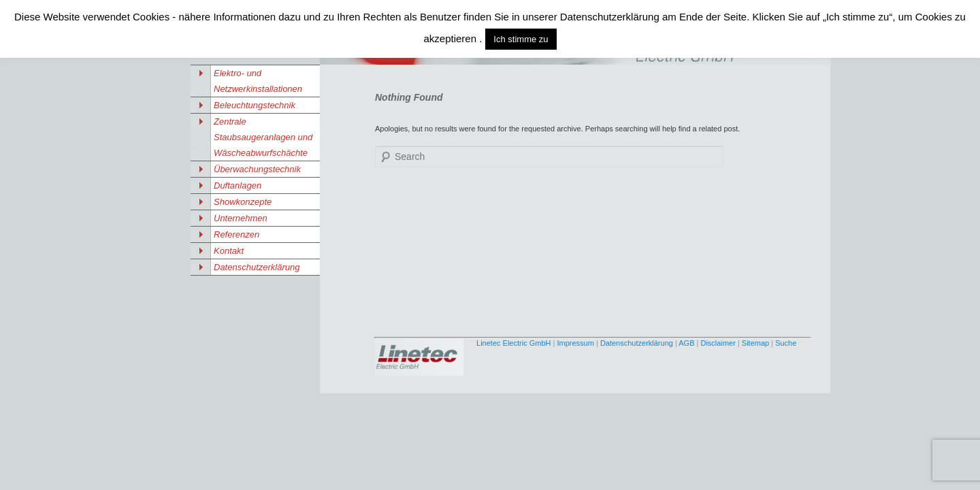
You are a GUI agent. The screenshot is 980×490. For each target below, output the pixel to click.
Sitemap (755, 343)
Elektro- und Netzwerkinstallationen (258, 81)
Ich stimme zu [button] (521, 39)
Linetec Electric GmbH (513, 343)
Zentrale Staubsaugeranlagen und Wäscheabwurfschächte (263, 137)
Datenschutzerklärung (257, 267)
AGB (686, 343)
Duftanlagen (238, 185)
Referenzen (236, 234)
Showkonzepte (243, 202)
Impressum (575, 343)
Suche (786, 343)
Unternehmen (241, 218)
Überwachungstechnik (257, 169)
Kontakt (229, 251)
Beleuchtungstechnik (255, 105)
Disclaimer (718, 343)
